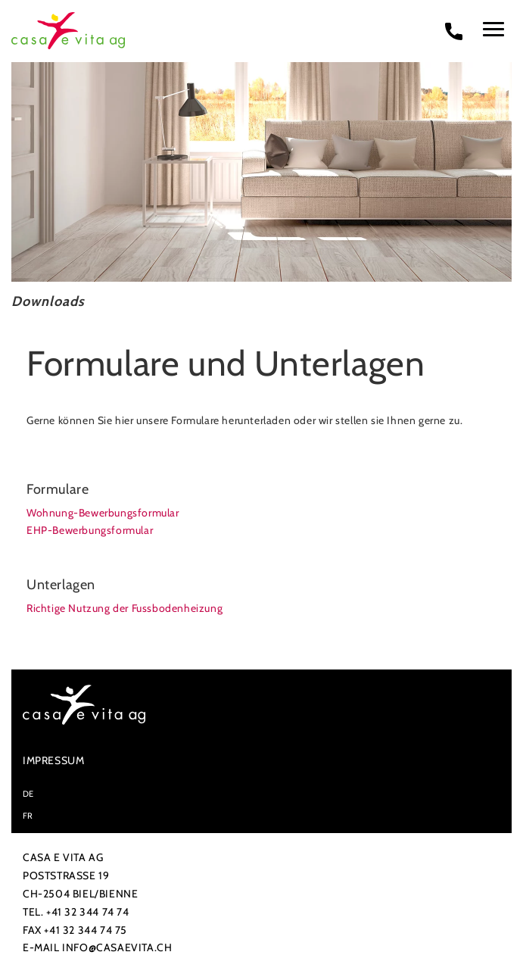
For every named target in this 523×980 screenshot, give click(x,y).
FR (28, 815)
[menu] (493, 29)
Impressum (53, 760)
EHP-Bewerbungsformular (90, 529)
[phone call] (454, 31)
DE (28, 793)
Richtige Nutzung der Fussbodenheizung (125, 607)
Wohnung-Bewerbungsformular (103, 512)
